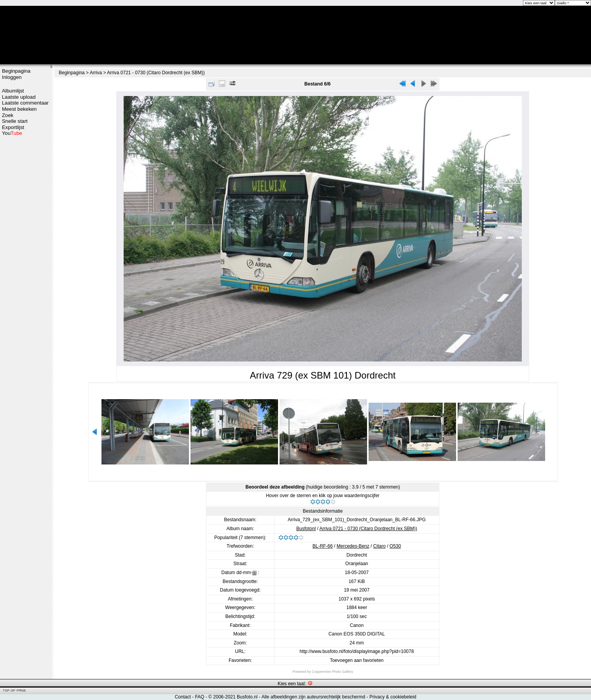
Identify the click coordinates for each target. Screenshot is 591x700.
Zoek (8, 115)
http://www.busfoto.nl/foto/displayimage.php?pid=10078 (357, 651)
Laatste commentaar (25, 103)
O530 (395, 546)
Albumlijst (13, 91)
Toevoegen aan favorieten (357, 660)
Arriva (96, 73)
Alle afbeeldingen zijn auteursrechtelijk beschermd (313, 697)
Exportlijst (13, 127)
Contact (183, 697)
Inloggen (12, 77)
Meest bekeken (19, 109)
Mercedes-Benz (353, 546)
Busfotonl (306, 529)
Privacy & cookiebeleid (393, 697)
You (12, 133)
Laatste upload (19, 97)
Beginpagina (16, 71)
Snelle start (15, 121)
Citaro (379, 546)
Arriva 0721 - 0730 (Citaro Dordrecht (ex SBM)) (156, 73)
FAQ (199, 697)
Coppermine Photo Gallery (332, 672)
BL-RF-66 (323, 546)
